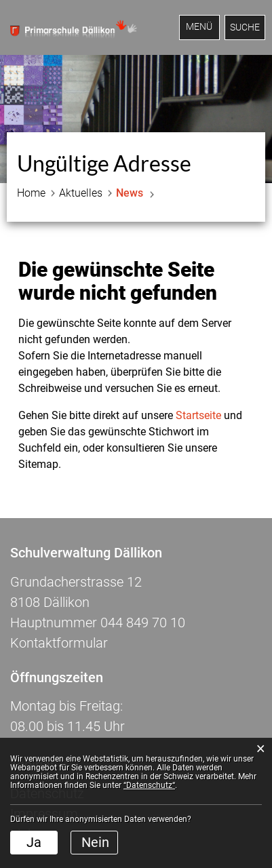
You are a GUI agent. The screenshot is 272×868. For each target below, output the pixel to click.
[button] (81, 193)
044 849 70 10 (143, 623)
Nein (95, 842)
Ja (34, 842)
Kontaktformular (59, 643)
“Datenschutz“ (149, 785)
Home (31, 193)
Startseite (198, 415)
